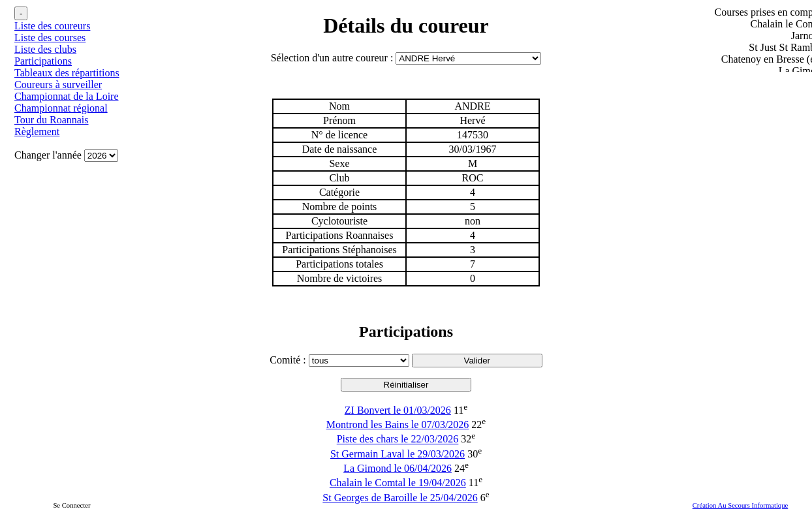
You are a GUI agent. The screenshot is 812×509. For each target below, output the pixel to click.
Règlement (37, 131)
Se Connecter (71, 505)
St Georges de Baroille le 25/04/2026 (400, 498)
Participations (43, 61)
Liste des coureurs (52, 26)
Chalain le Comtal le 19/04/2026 (398, 483)
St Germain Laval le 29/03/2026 (398, 454)
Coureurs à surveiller (58, 85)
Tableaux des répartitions (67, 73)
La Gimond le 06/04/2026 (398, 468)
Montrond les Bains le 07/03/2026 (398, 424)
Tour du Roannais (52, 120)
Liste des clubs (45, 49)
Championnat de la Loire (67, 96)
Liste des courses (50, 38)
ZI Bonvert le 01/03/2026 (398, 410)
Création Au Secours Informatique (741, 505)
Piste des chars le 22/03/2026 (398, 440)
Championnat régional (61, 108)
